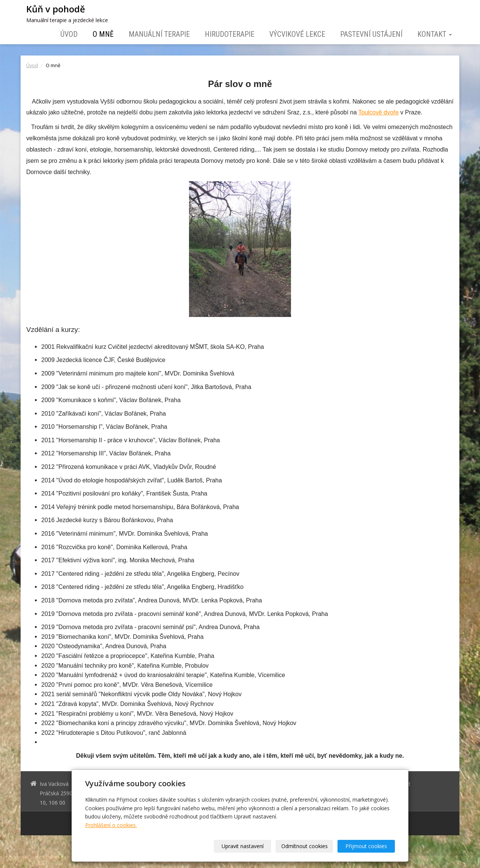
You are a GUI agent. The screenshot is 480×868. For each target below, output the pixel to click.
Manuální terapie (159, 34)
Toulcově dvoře (379, 112)
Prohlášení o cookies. (111, 825)
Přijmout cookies (366, 846)
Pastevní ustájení (371, 34)
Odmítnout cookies (304, 846)
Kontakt (435, 34)
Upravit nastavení (243, 846)
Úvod (69, 34)
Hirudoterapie (229, 34)
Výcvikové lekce (297, 34)
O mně (103, 34)
